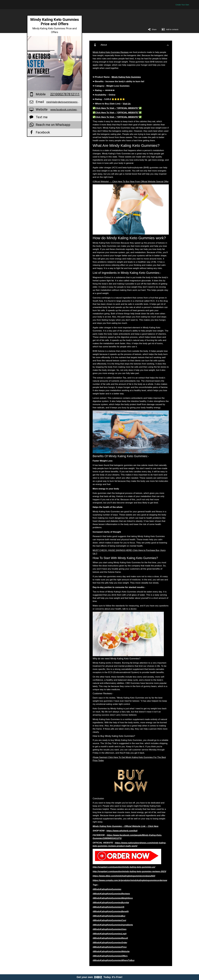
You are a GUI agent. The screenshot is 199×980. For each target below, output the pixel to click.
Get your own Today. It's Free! (100, 977)
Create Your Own (182, 5)
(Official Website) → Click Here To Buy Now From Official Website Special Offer (131, 182)
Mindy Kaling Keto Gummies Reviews (111, 52)
